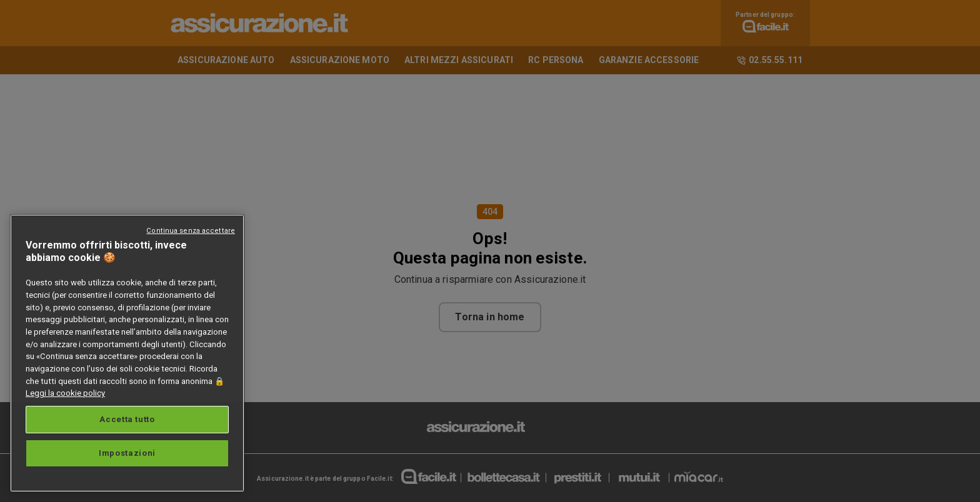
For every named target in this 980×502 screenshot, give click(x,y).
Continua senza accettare (191, 231)
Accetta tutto (127, 419)
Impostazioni (127, 453)
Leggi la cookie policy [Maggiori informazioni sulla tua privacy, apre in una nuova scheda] (65, 393)
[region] (127, 353)
